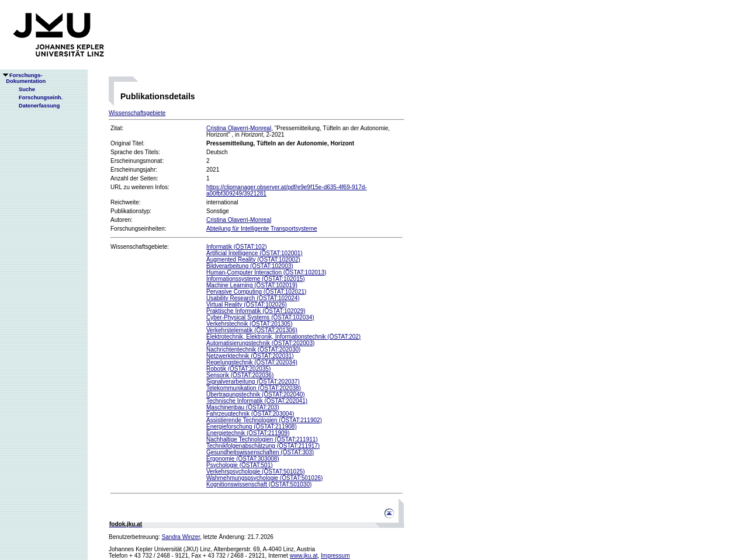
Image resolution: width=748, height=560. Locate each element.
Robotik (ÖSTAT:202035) (238, 369)
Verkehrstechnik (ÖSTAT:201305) (249, 324)
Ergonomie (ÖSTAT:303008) (243, 459)
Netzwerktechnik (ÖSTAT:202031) (250, 356)
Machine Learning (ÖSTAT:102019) (252, 285)
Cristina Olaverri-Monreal (239, 128)
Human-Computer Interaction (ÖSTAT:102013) (266, 272)
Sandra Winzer (181, 537)
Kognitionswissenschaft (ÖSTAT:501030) (259, 484)
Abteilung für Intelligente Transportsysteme (262, 229)
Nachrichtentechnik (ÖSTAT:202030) (253, 349)
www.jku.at (304, 556)
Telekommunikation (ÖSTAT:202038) (254, 388)
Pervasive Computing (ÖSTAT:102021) (256, 292)
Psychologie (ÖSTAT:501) (240, 465)
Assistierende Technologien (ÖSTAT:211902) (264, 420)
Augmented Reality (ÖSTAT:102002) (253, 260)
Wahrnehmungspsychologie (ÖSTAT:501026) (264, 478)
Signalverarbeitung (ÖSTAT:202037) (253, 382)
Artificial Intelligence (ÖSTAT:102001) (254, 253)
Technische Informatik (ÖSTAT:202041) (257, 401)
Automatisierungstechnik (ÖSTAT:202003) (260, 343)
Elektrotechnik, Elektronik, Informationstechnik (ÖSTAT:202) (283, 337)
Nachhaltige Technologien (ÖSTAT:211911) (262, 439)
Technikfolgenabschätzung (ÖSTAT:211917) (263, 446)
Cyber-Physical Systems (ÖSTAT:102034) (260, 317)
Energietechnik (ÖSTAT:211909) (248, 433)
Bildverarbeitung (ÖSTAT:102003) (250, 266)
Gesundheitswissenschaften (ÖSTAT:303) (260, 452)
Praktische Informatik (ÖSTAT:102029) (256, 311)
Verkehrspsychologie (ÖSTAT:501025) (256, 472)
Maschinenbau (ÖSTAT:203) (243, 407)
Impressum (335, 556)
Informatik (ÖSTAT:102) (237, 247)
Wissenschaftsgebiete (137, 113)
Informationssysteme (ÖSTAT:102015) (256, 279)
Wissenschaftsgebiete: (140, 247)
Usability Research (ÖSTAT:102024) (253, 298)
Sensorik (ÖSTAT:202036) (240, 375)
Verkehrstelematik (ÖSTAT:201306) (252, 330)
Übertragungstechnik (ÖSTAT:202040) (256, 394)
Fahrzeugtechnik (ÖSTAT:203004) (250, 414)
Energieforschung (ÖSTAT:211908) (252, 427)
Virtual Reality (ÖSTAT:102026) (247, 305)
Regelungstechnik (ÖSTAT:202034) (252, 362)
